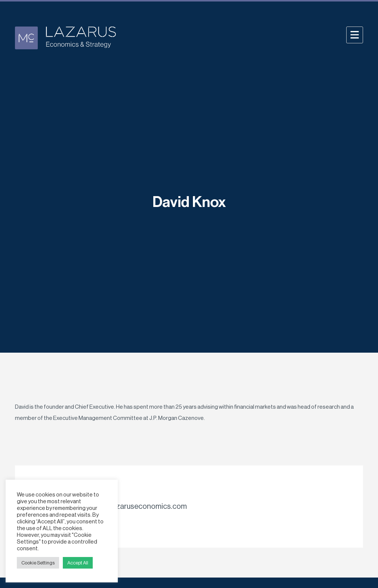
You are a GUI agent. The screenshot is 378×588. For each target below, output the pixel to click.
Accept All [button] (78, 563)
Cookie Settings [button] (38, 563)
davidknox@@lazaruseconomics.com (125, 507)
